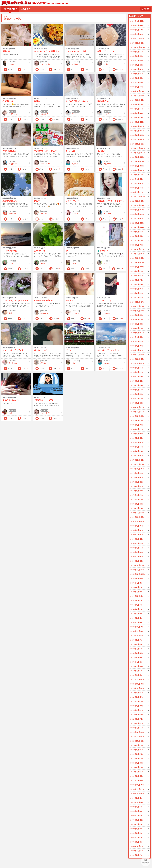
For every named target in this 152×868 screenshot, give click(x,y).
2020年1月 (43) (137, 350)
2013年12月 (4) (137, 627)
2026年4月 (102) (137, 21)
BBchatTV (34, 3)
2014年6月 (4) (136, 600)
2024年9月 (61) (137, 104)
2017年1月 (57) (137, 508)
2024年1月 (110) (137, 139)
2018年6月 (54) (137, 434)
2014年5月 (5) (136, 605)
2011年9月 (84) (137, 745)
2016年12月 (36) (137, 513)
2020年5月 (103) (137, 333)
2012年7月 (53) (137, 701)
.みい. (79, 262)
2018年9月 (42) (137, 420)
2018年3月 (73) (137, 447)
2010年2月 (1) (136, 798)
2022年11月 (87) (137, 201)
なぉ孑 (16, 262)
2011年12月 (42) (137, 732)
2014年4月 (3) (136, 609)
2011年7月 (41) (137, 754)
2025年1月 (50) (137, 87)
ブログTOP (12, 9)
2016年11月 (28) (137, 517)
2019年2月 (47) (137, 398)
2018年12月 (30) (137, 407)
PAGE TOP (146, 862)
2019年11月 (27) (137, 359)
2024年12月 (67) (137, 91)
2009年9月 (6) (136, 807)
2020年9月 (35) (137, 315)
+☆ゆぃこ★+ (48, 63)
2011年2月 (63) (137, 776)
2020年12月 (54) (137, 302)
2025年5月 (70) (137, 69)
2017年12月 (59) (137, 460)
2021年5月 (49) (137, 280)
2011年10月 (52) (137, 741)
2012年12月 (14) (137, 679)
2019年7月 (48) (137, 377)
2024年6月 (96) (137, 118)
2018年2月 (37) (137, 451)
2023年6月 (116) (137, 170)
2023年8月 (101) (137, 161)
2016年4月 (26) (137, 548)
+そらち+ (111, 312)
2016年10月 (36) (137, 521)
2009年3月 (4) (136, 833)
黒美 (16, 312)
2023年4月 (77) (137, 179)
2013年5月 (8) (136, 657)
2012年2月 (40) (137, 723)
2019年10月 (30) (137, 363)
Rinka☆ (16, 63)
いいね (25, 69)
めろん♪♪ (48, 362)
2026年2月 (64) (137, 30)
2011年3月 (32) (137, 772)
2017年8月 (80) (137, 477)
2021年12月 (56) (137, 249)
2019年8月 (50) (137, 372)
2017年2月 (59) (137, 504)
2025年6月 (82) (137, 65)
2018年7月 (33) (137, 429)
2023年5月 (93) (137, 175)
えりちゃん (16, 113)
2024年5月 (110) (137, 122)
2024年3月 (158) (137, 131)
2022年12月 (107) (138, 197)
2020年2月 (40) (137, 346)
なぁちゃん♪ (16, 362)
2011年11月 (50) (137, 736)
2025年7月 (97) (137, 60)
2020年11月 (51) (137, 306)
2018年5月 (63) (137, 438)
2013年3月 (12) (137, 666)
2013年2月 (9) (136, 671)
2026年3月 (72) (137, 25)
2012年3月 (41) (137, 719)
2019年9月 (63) (137, 368)
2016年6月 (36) (137, 539)
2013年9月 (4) (136, 640)
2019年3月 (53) (137, 394)
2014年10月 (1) (137, 596)
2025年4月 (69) (137, 74)
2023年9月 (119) (137, 157)
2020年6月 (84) (137, 328)
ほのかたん (48, 312)
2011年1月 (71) (137, 780)
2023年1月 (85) (137, 192)
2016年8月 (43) (137, 530)
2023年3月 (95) (137, 183)
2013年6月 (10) (137, 653)
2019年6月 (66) (137, 381)
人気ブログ (26, 9)
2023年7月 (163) (137, 166)
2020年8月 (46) (137, 319)
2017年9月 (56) (137, 473)
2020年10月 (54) (137, 311)
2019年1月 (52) (137, 403)
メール (10, 69)
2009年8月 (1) (136, 811)
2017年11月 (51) (137, 464)
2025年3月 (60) (137, 78)
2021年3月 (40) (137, 289)
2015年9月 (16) (137, 578)
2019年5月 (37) (137, 385)
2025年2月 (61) (137, 82)
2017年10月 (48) (137, 469)
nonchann (16, 213)
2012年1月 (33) (137, 728)
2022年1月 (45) (137, 245)
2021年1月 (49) (137, 297)
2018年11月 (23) (137, 412)
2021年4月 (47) (137, 284)
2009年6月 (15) (137, 820)
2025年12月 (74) (137, 38)
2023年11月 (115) (138, 148)
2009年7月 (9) (136, 815)
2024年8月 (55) (137, 109)
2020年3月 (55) (137, 341)
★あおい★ (79, 63)
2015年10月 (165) (138, 574)
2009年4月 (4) (136, 829)
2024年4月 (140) (137, 126)
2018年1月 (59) (137, 456)
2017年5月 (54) (137, 491)
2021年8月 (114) (137, 267)
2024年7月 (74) (137, 113)
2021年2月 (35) (137, 293)
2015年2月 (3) (136, 587)
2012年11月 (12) (137, 684)
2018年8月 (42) (137, 425)
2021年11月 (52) (137, 254)
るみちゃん (79, 213)
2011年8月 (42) (137, 750)
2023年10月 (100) (138, 153)
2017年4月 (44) (137, 495)
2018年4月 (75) (137, 442)
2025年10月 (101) (138, 47)
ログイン (147, 9)
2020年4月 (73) (137, 337)
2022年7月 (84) (137, 218)
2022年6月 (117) (137, 223)
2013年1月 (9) (136, 675)
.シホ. (111, 63)
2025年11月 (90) (137, 43)
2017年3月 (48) (137, 499)
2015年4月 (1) (136, 583)
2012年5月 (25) (137, 710)
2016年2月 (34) (137, 556)
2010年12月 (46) (137, 785)
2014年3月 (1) (136, 614)
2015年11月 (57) (137, 570)
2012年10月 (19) (137, 688)
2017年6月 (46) (137, 486)
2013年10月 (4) (137, 636)
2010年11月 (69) (137, 789)
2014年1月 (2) (136, 622)
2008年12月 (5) (137, 846)
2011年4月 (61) (137, 767)
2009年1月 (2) (136, 842)
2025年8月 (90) (137, 56)
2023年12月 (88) (137, 144)
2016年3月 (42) (137, 552)
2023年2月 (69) (137, 188)
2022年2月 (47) (137, 240)
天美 (16, 412)
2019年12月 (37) (137, 355)
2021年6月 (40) (137, 276)
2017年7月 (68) (137, 482)
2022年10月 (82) (137, 205)
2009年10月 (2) (137, 802)
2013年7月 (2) (136, 649)
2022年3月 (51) (137, 236)
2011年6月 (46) (137, 758)
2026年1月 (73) (137, 34)
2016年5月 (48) (137, 543)
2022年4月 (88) (137, 232)
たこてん (79, 163)
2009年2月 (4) (136, 837)
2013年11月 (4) (137, 631)
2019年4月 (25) (137, 390)
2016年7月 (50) (137, 535)
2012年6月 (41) (137, 706)
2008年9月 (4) (136, 855)
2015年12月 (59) (137, 565)
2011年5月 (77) (137, 763)
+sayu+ (79, 113)
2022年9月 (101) (137, 210)
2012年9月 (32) (137, 693)
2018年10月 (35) (137, 416)
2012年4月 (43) (137, 715)
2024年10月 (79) (137, 100)
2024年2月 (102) (137, 135)
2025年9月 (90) (137, 52)
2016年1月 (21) (137, 561)
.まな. (111, 262)
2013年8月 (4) (136, 644)
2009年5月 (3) (136, 824)
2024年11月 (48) (137, 96)
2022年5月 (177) (137, 227)
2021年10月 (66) (137, 258)
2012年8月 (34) (137, 697)
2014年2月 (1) (136, 618)
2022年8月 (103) (137, 214)
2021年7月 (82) (137, 271)
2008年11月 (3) (137, 851)
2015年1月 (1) (136, 592)
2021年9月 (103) (137, 262)
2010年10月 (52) (137, 794)
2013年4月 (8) (136, 662)
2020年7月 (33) (137, 324)
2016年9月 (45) (137, 526)
